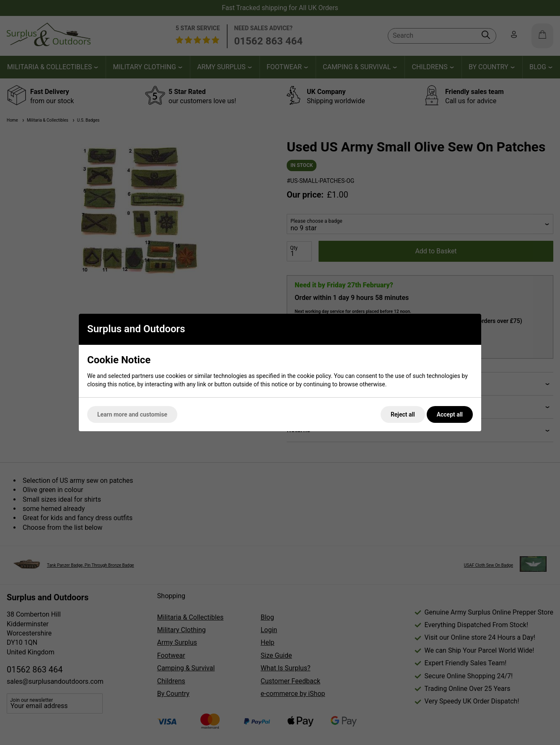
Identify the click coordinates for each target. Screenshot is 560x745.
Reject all (403, 414)
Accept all (450, 414)
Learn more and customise (132, 414)
